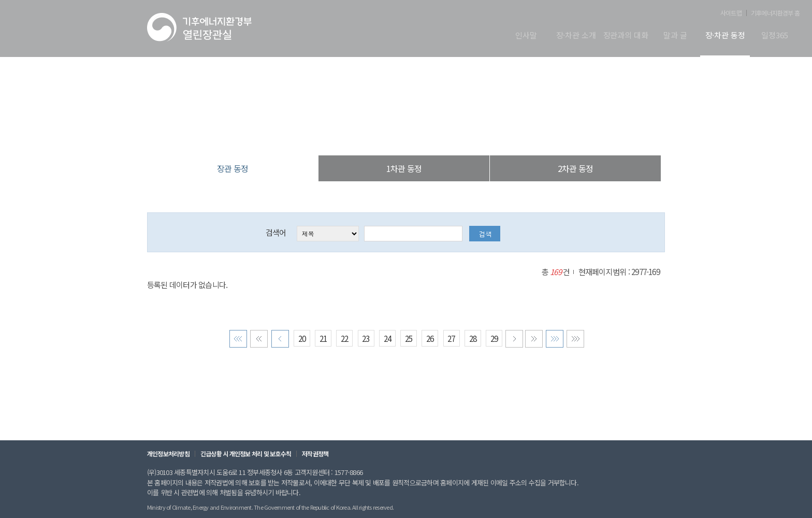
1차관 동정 (404, 168)
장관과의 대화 (626, 36)
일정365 (774, 36)
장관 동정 (459, 134)
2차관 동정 (575, 168)
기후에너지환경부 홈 (775, 13)
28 (472, 340)
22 (344, 340)
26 (430, 340)
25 (409, 340)
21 (323, 340)
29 (494, 340)
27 (451, 340)
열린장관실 (345, 134)
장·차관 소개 (576, 36)
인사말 (526, 36)
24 (387, 340)
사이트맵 (731, 13)
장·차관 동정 (725, 36)
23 (366, 340)
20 (302, 340)
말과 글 (675, 36)
